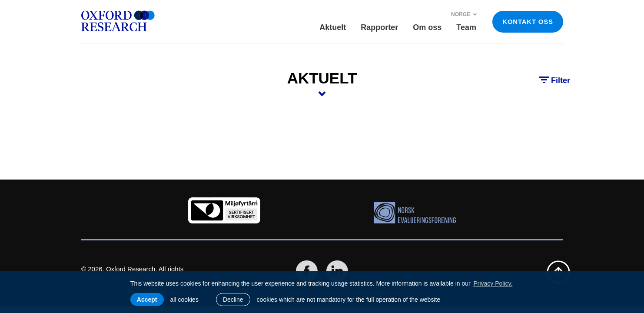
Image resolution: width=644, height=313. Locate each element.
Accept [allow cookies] (147, 300)
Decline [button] (233, 300)
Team (466, 27)
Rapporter (379, 27)
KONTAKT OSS (528, 22)
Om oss (427, 27)
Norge (464, 14)
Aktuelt (333, 27)
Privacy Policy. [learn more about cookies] (493, 283)
